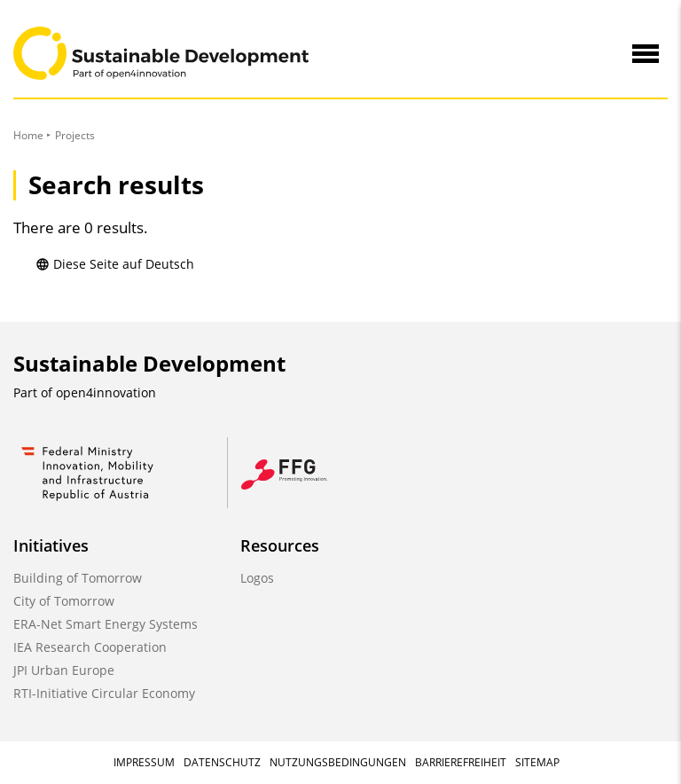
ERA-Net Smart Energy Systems (106, 624)
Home (28, 135)
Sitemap (537, 762)
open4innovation (106, 392)
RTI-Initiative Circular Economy (104, 693)
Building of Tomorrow (78, 578)
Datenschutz (222, 762)
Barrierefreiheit (461, 762)
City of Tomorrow (64, 601)
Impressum (144, 762)
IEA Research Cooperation (90, 647)
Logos (257, 578)
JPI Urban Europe (64, 670)
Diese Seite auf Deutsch (115, 264)
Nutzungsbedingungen (338, 762)
